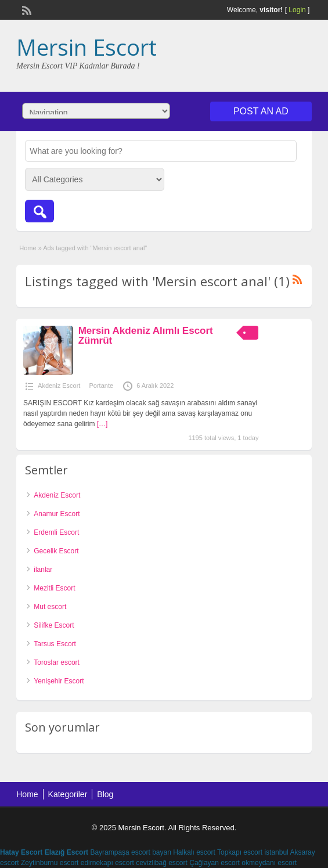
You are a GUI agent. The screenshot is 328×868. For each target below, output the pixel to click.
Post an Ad (261, 111)
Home (28, 248)
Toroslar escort (57, 662)
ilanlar (43, 570)
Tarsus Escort (55, 644)
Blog (105, 794)
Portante (101, 386)
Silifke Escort (54, 625)
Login (297, 10)
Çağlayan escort (215, 863)
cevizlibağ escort (162, 863)
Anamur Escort (57, 514)
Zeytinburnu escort (50, 863)
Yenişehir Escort (59, 681)
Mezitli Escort (54, 588)
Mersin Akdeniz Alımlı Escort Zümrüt (146, 336)
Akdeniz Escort (59, 386)
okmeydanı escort (269, 863)
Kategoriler (68, 794)
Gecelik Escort (56, 551)
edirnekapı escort (107, 863)
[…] (102, 424)
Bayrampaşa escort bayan (130, 852)
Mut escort (50, 607)
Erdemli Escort (56, 532)
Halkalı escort (194, 852)
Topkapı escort (240, 852)
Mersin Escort (86, 47)
